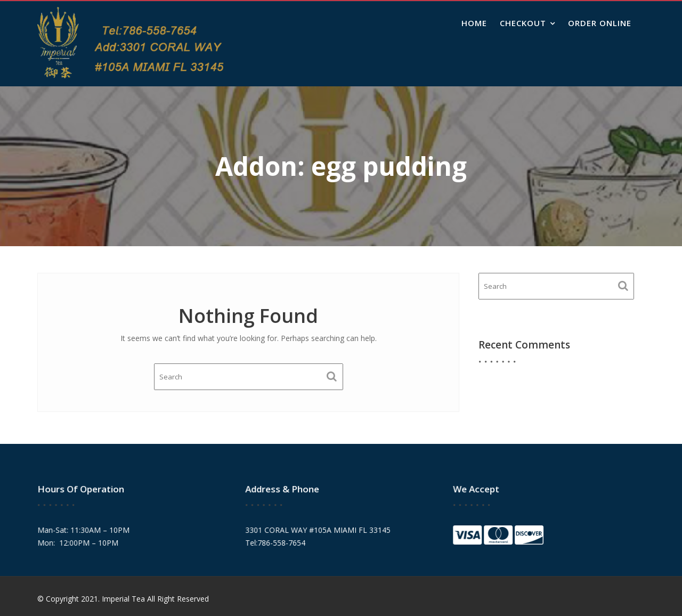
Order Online (600, 23)
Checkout (523, 23)
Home (474, 23)
